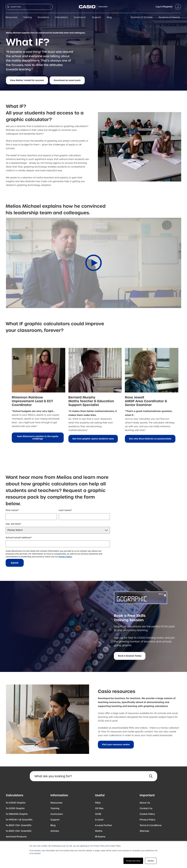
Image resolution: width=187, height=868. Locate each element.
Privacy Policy (65, 557)
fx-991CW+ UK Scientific (19, 820)
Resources (11, 17)
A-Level (99, 820)
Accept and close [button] (133, 861)
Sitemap (144, 831)
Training (28, 17)
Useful (100, 795)
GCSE (98, 814)
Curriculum (80, 17)
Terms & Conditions (151, 825)
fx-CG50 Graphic (15, 809)
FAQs (98, 803)
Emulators (43, 17)
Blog (109, 17)
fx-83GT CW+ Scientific (19, 831)
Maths (99, 831)
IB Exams (100, 837)
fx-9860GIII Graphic (17, 814)
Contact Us (146, 809)
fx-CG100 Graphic (16, 803)
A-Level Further (104, 825)
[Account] (168, 7)
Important (147, 795)
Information (59, 795)
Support (97, 17)
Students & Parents (169, 17)
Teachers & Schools (141, 17)
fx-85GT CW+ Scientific (19, 825)
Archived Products (16, 837)
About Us (145, 803)
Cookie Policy (147, 814)
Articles (55, 831)
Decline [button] (151, 861)
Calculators (61, 17)
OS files (99, 809)
